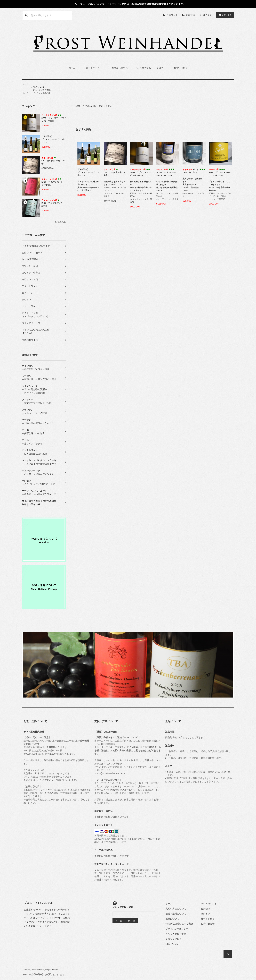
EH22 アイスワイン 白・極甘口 (53, 203)
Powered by (43, 975)
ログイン (207, 15)
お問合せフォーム (122, 790)
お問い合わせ (181, 68)
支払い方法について (176, 909)
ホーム (72, 68)
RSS (168, 944)
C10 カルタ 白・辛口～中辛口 (53, 161)
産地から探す (120, 68)
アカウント (172, 15)
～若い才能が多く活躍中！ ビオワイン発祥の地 (42, 90)
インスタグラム (143, 68)
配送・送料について (176, 914)
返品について (172, 919)
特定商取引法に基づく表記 (179, 924)
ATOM (175, 944)
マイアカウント (209, 903)
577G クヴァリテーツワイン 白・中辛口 (54, 118)
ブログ (160, 68)
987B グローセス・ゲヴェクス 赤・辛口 (220, 172)
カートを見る (208, 919)
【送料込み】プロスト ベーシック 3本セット (53, 139)
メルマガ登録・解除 (176, 934)
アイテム (224, 15)
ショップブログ (174, 939)
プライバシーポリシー (177, 929)
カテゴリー (94, 68)
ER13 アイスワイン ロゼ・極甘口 (52, 182)
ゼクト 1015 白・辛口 (194, 171)
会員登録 (190, 15)
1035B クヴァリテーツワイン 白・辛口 (167, 172)
